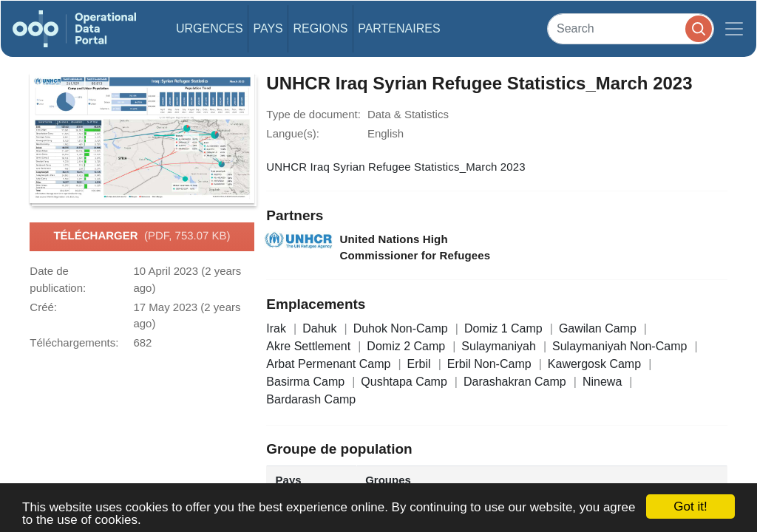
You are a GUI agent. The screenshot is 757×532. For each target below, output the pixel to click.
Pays (268, 28)
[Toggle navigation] (734, 29)
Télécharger (142, 236)
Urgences (210, 28)
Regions (321, 28)
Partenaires (399, 28)
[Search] (631, 28)
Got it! (690, 507)
